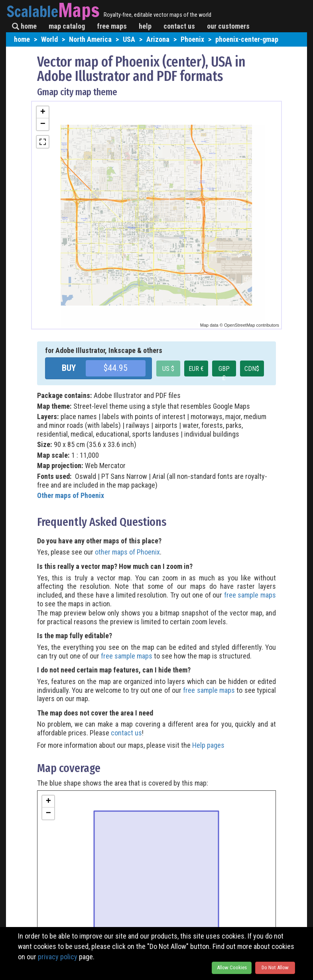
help (145, 26)
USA (129, 39)
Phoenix (192, 39)
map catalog (67, 26)
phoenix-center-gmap (247, 39)
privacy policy (58, 957)
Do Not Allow (275, 967)
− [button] (43, 124)
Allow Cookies (232, 967)
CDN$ (252, 369)
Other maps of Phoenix (71, 495)
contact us (179, 26)
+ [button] (43, 112)
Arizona (158, 39)
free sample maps (250, 595)
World (49, 39)
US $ (168, 369)
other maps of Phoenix (127, 552)
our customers (228, 26)
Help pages (208, 745)
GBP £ (224, 371)
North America (90, 39)
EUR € (196, 369)
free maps (112, 26)
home (24, 26)
